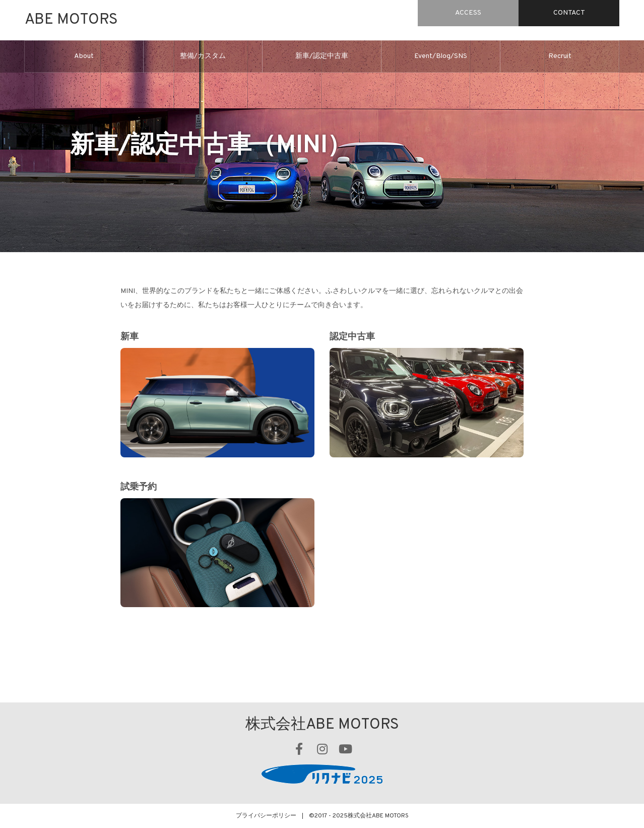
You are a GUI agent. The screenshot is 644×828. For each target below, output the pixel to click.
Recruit (560, 56)
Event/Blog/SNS (441, 56)
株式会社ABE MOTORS (322, 725)
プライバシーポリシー (266, 816)
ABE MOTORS (71, 20)
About (84, 56)
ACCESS (468, 13)
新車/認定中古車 (322, 56)
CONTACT (569, 13)
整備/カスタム (203, 56)
